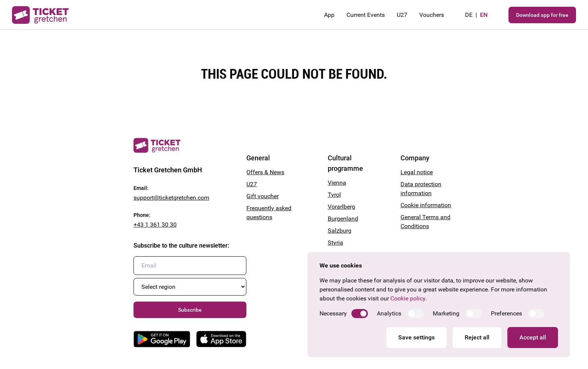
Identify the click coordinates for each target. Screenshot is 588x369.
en (484, 15)
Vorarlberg (341, 207)
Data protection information (421, 189)
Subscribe (190, 310)
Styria (335, 243)
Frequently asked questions (269, 213)
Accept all (533, 337)
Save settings (416, 337)
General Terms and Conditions (425, 222)
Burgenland (343, 219)
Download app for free (542, 15)
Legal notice (417, 172)
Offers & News (265, 172)
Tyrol (334, 195)
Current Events (366, 15)
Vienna (337, 183)
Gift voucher (262, 196)
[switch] (360, 314)
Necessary (333, 313)
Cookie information (426, 205)
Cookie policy (408, 298)
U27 (402, 15)
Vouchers (432, 15)
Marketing (446, 313)
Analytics (389, 313)
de (469, 15)
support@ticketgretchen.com (171, 198)
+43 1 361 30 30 (155, 225)
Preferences (506, 313)
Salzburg (340, 231)
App (329, 15)
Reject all (477, 337)
